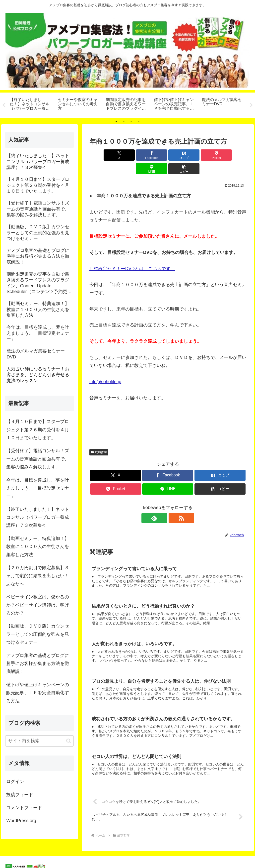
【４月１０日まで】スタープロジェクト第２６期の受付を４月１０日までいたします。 (38, 430)
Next (251, 105)
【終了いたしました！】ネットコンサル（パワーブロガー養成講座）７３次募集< (38, 517)
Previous (4, 105)
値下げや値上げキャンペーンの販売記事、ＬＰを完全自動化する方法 (38, 693)
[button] (234, 155)
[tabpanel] (31, 105)
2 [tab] (124, 121)
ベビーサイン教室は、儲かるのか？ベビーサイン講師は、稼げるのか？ (38, 605)
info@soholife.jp (105, 368)
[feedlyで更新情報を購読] (162, 504)
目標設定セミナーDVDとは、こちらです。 (132, 255)
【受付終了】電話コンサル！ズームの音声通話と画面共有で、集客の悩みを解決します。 (38, 459)
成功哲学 (99, 438)
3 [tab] (131, 121)
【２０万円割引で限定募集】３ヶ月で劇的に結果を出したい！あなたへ (38, 576)
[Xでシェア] (102, 155)
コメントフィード (24, 808)
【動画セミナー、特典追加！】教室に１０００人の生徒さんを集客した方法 (38, 547)
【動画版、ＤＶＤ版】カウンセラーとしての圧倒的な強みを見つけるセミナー (38, 634)
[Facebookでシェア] (128, 155)
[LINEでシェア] (207, 155)
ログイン (15, 781)
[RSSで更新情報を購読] (174, 504)
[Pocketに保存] (181, 155)
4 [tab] (139, 121)
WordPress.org (21, 821)
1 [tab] (116, 121)
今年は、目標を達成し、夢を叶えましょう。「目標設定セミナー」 (38, 488)
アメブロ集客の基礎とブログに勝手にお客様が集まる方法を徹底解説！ (38, 664)
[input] (39, 741)
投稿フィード (20, 795)
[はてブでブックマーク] (155, 155)
